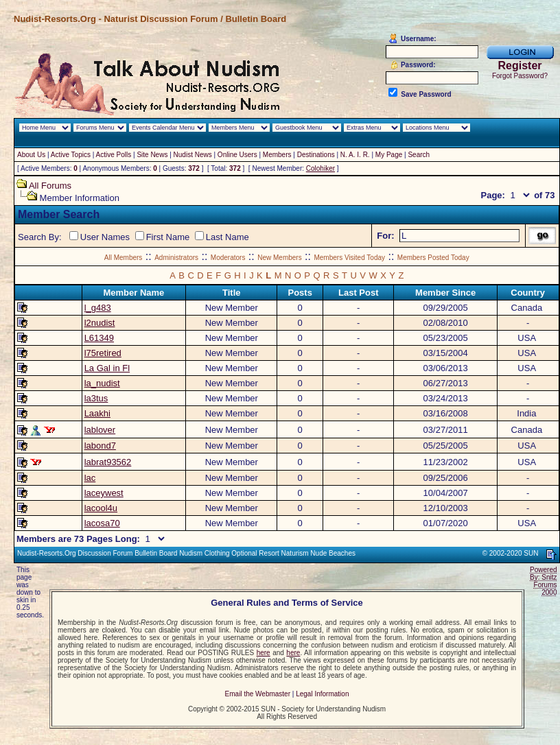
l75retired (103, 353)
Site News (152, 155)
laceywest (104, 493)
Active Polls (114, 155)
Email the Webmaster (258, 694)
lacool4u (101, 508)
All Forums (50, 186)
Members (277, 155)
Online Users (237, 155)
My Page (389, 155)
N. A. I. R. (355, 155)
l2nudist (100, 323)
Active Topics (71, 155)
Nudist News (193, 155)
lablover (100, 430)
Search (419, 155)
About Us (31, 155)
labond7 (100, 446)
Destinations (316, 155)
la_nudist (102, 383)
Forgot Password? (520, 76)
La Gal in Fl (107, 368)
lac (90, 478)
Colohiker (320, 168)
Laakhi (97, 413)
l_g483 (98, 308)
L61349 (99, 338)
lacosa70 (102, 523)
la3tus (96, 398)
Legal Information (322, 694)
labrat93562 (108, 462)
